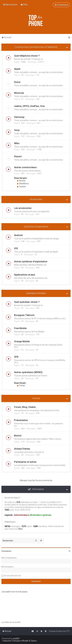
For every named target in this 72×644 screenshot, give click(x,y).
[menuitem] (24, 5)
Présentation (21, 420)
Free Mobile (20, 328)
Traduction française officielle (15, 641)
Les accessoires (23, 208)
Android (18, 235)
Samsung (19, 117)
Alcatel (21, 181)
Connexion (6, 551)
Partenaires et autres (25, 462)
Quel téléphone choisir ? (27, 56)
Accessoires (36, 199)
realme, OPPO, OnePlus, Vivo (29, 106)
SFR (16, 357)
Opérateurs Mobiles (36, 293)
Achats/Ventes (22, 449)
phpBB (16, 638)
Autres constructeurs (25, 167)
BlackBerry (23, 184)
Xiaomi (18, 156)
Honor (17, 82)
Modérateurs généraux (41, 515)
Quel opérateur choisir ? (27, 302)
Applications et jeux (25, 275)
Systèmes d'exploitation (36, 227)
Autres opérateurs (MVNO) (28, 372)
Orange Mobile (22, 341)
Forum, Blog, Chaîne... (26, 407)
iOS (16, 248)
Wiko (17, 143)
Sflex (20, 529)
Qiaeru (34, 641)
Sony (17, 130)
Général (36, 398)
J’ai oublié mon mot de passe (14, 592)
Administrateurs (22, 515)
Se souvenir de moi (12, 576)
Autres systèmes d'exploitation (31, 261)
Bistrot (18, 436)
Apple (17, 69)
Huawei (21, 187)
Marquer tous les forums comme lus (36, 480)
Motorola (19, 93)
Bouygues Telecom (24, 315)
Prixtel (21, 385)
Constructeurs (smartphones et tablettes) (36, 47)
